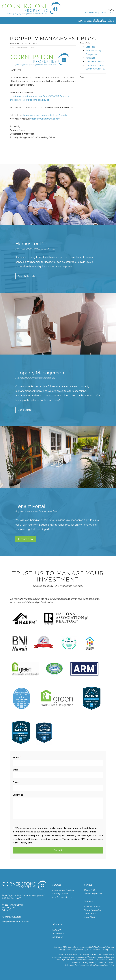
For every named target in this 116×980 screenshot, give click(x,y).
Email (15, 770)
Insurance (90, 58)
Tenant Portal (26, 539)
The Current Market (95, 62)
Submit (58, 850)
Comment (18, 795)
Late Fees (90, 47)
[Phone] (58, 788)
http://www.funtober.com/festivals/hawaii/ (45, 115)
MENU (111, 10)
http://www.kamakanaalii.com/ (46, 119)
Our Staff (57, 930)
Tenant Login (107, 13)
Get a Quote (25, 410)
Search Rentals (26, 276)
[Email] (58, 775)
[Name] (58, 763)
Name (16, 757)
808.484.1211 (102, 20)
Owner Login (90, 13)
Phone (16, 782)
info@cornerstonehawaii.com (16, 922)
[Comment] (58, 808)
